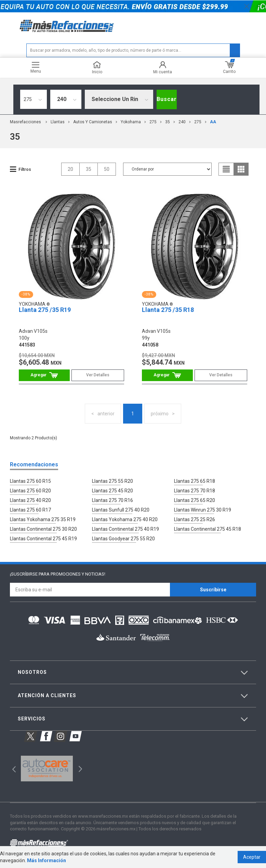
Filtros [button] (25, 169)
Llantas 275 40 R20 (30, 500)
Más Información (46, 860)
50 (107, 169)
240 (182, 122)
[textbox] (133, 50)
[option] (47, 769)
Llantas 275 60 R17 (30, 510)
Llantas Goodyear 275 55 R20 (123, 539)
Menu (36, 68)
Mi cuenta (163, 68)
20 (70, 169)
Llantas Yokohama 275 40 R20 (125, 519)
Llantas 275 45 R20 (112, 491)
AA (213, 122)
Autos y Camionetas (93, 122)
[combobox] (34, 99)
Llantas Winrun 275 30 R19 (203, 510)
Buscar (167, 99)
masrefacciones (25, 122)
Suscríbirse (213, 590)
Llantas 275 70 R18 (195, 491)
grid (241, 169)
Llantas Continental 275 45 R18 (208, 529)
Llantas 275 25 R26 (195, 519)
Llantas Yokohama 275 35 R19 (43, 519)
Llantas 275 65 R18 (195, 481)
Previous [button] (12, 769)
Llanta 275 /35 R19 (45, 310)
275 (153, 122)
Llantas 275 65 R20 (195, 500)
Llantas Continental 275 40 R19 (125, 529)
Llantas (58, 122)
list (226, 169)
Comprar (44, 375)
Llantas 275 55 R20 (112, 481)
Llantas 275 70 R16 (112, 500)
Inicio (97, 68)
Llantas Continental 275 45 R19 (43, 539)
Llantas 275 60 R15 (30, 481)
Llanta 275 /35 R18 (168, 310)
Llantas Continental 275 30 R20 (43, 529)
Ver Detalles (98, 375)
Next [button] (79, 769)
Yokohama (131, 122)
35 (168, 122)
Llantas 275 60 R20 (30, 491)
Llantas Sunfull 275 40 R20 (121, 510)
